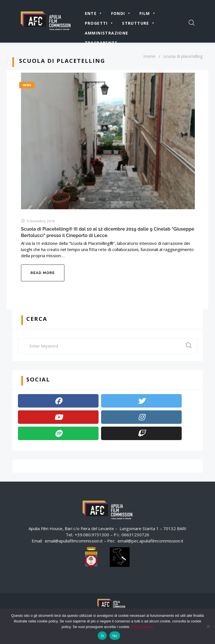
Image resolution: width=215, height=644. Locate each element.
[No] (208, 626)
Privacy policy (142, 627)
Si (102, 636)
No (115, 636)
